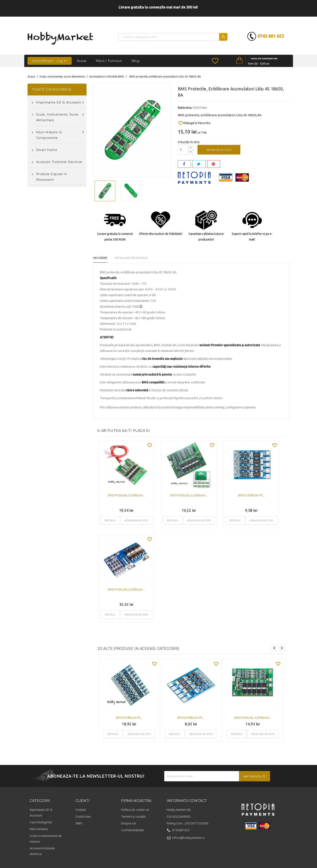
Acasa (81, 61)
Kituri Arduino (39, 829)
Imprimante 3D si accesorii (60, 102)
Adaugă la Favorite (194, 123)
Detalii (110, 520)
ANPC (79, 823)
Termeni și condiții (133, 817)
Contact (81, 810)
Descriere (100, 258)
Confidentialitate (133, 830)
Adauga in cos (219, 150)
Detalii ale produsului (134, 258)
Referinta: (185, 108)
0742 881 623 (263, 36)
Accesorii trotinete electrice (59, 162)
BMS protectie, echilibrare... (126, 495)
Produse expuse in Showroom (52, 177)
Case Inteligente (41, 822)
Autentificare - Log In (50, 61)
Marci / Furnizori (109, 61)
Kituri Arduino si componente (60, 135)
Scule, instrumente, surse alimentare (60, 117)
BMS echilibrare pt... (251, 495)
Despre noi (128, 823)
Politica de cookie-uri (135, 810)
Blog (135, 61)
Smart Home (47, 150)
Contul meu (83, 817)
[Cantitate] (183, 150)
